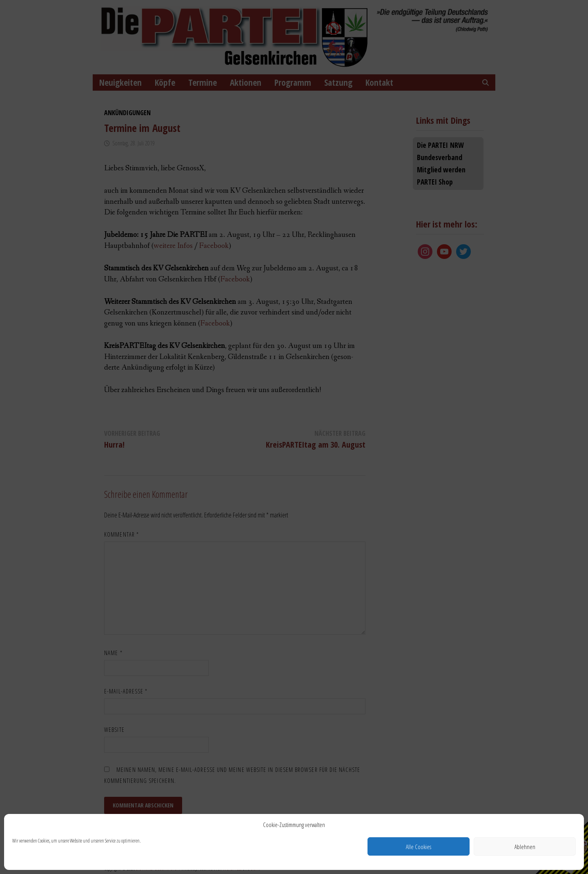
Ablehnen (525, 847)
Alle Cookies (419, 847)
